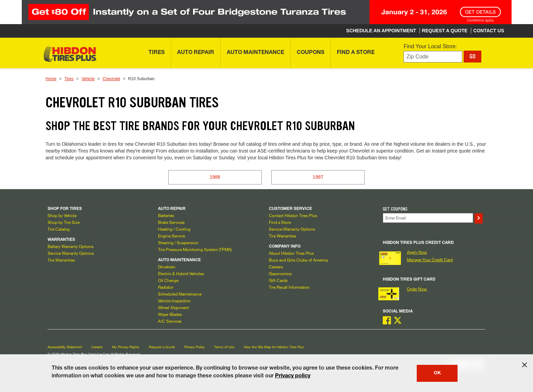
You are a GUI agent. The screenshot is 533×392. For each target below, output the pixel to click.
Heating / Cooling (174, 229)
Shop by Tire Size (64, 222)
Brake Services (171, 222)
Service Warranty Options (71, 253)
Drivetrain (167, 267)
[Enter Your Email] (428, 218)
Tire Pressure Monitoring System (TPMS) (195, 249)
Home (51, 79)
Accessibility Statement (65, 347)
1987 (318, 177)
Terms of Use (224, 347)
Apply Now (417, 252)
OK (437, 373)
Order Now (417, 289)
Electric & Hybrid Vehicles (181, 273)
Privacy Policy (194, 347)
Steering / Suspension (178, 243)
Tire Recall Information (289, 287)
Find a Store (280, 222)
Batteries (166, 215)
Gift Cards (278, 280)
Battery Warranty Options (71, 246)
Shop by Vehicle (62, 215)
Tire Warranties (61, 260)
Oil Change (168, 280)
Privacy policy (293, 376)
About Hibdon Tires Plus (291, 253)
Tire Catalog (59, 229)
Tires (69, 79)
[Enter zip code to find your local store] (433, 57)
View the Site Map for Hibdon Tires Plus (274, 347)
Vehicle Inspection (174, 301)
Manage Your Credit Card (430, 260)
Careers (276, 267)
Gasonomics (280, 273)
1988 (215, 177)
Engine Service (171, 236)
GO (472, 56)
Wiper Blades (170, 314)
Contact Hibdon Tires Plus (293, 215)
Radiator (166, 287)
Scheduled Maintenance (180, 294)
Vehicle (88, 79)
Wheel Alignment (174, 307)
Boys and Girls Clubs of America (298, 260)
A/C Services (170, 321)
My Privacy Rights (126, 347)
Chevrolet (111, 79)
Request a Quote (162, 347)
